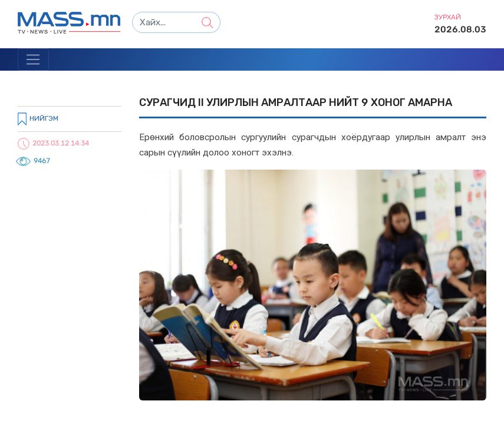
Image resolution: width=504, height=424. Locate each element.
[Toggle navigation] (33, 59)
